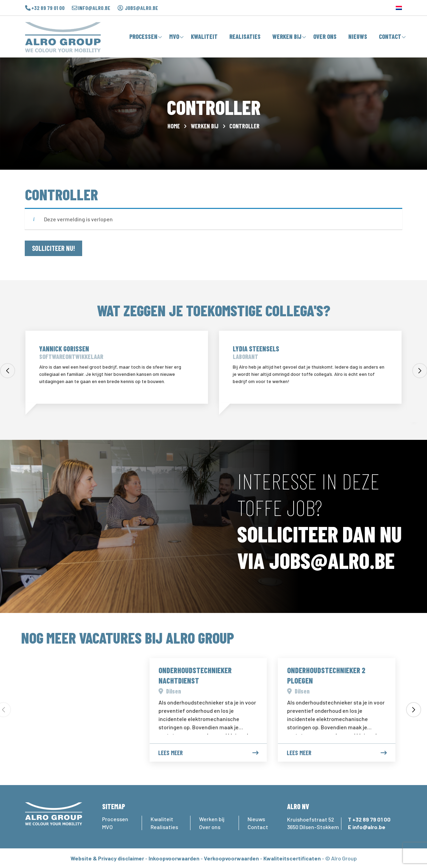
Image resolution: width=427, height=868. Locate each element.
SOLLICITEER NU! (53, 248)
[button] (7, 371)
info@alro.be (94, 8)
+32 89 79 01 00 (48, 8)
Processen (115, 819)
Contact (258, 827)
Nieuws (256, 819)
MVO (107, 827)
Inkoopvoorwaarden (174, 858)
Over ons (210, 827)
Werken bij (205, 126)
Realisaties (164, 827)
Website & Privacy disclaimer (107, 858)
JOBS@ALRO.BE (332, 560)
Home (174, 126)
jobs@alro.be (141, 8)
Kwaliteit (162, 819)
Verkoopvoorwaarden (231, 858)
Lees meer (208, 753)
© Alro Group (341, 858)
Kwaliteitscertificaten (292, 858)
